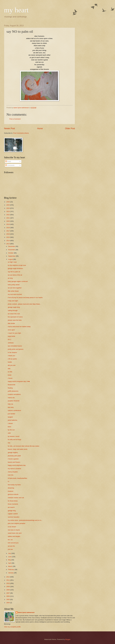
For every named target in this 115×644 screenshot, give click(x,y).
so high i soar (12, 262)
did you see (12, 365)
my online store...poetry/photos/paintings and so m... (25, 520)
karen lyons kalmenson (26, 612)
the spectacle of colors (15, 317)
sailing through (13, 310)
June (10, 557)
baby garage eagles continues (18, 281)
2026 (8, 202)
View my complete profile (12, 627)
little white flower (13, 291)
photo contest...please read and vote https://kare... (24, 304)
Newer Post (9, 128)
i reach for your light (14, 333)
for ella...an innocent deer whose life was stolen (24, 446)
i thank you (11, 356)
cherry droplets (13, 472)
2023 (8, 211)
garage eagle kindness (15, 268)
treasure (11, 491)
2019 (8, 224)
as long (10, 278)
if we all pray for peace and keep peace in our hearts (25, 297)
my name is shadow (14, 469)
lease (10, 375)
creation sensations (14, 394)
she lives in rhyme (14, 530)
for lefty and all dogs (14, 440)
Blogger (68, 639)
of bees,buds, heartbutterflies (17, 478)
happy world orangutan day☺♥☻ (19, 381)
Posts (8, 161)
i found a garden (13, 459)
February (11, 569)
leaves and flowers (14, 462)
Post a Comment (15, 119)
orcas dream (12, 527)
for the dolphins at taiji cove (17, 265)
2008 (8, 590)
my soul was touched (15, 294)
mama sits (11, 398)
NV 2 (9, 340)
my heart (16, 10)
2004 (8, 603)
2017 (8, 231)
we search (11, 507)
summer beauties (14, 517)
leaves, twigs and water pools (18, 449)
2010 (8, 583)
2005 (8, 599)
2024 (8, 208)
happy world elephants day (17, 465)
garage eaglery (13, 452)
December (12, 246)
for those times (13, 501)
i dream (10, 423)
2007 (8, 593)
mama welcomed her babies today (19, 327)
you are (10, 549)
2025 (8, 205)
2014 (8, 241)
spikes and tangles (14, 536)
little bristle (11, 323)
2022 (8, 215)
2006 (8, 596)
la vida (10, 372)
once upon (11, 330)
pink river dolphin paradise (16, 523)
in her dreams (12, 352)
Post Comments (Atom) (21, 133)
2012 (8, 577)
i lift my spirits (12, 359)
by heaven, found (14, 436)
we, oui (10, 540)
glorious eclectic (13, 494)
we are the (11, 546)
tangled (10, 417)
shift (9, 433)
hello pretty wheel (14, 285)
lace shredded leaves (15, 346)
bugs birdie (11, 336)
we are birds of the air (15, 275)
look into (11, 475)
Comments (10, 165)
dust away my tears (14, 485)
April (10, 563)
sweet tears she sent (15, 533)
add (9, 369)
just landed (11, 414)
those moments (13, 504)
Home (40, 128)
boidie (10, 362)
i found (10, 378)
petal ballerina (12, 420)
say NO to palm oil (14, 272)
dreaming (11, 488)
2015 (8, 237)
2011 (8, 580)
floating (10, 388)
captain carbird (13, 514)
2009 (8, 587)
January (11, 573)
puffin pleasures (13, 391)
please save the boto (15, 320)
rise (9, 443)
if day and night (13, 301)
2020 (8, 221)
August (11, 259)
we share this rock (14, 314)
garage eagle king (14, 307)
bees (9, 427)
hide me (10, 404)
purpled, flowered (14, 401)
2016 (8, 234)
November (12, 250)
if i (9, 482)
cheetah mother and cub (16, 498)
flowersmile (11, 385)
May (10, 560)
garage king (12, 511)
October (11, 253)
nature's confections (14, 410)
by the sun (11, 430)
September (12, 256)
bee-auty (11, 407)
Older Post (70, 128)
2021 (8, 218)
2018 (8, 228)
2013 (8, 244)
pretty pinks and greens (16, 349)
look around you (13, 543)
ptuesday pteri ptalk (14, 456)
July (10, 553)
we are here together (15, 288)
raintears (11, 343)
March (10, 566)
